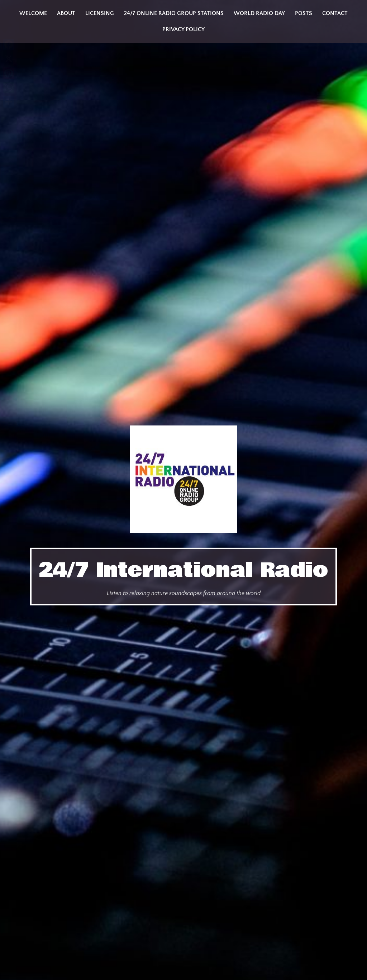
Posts (304, 13)
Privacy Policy (183, 29)
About (66, 13)
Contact (335, 13)
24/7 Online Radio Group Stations (174, 13)
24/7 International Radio (183, 570)
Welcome (33, 13)
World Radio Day (259, 13)
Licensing (100, 13)
